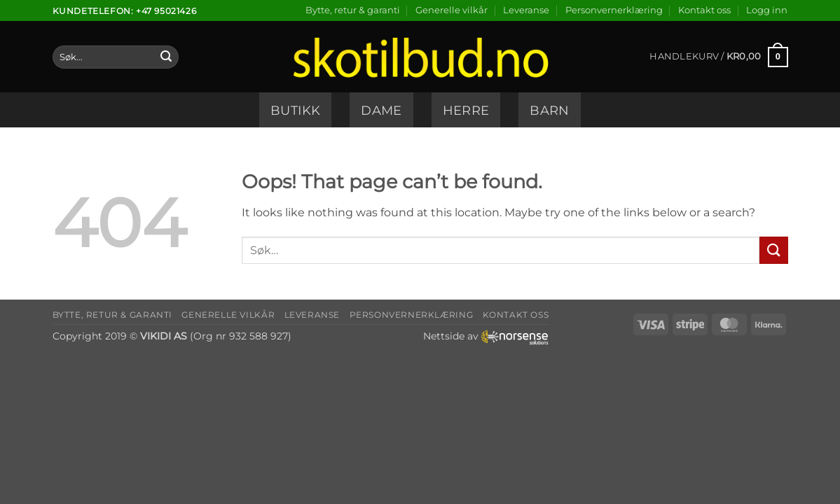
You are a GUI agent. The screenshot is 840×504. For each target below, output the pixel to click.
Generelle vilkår (452, 10)
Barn (549, 110)
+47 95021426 (166, 11)
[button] (767, 10)
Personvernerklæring (614, 10)
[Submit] (166, 57)
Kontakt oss (704, 10)
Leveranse (526, 10)
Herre (466, 110)
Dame (381, 110)
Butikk (295, 110)
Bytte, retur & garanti (353, 10)
